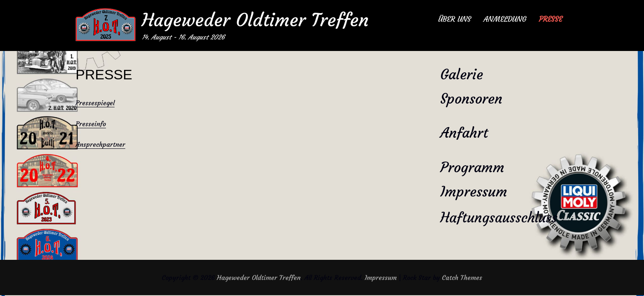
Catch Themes (462, 277)
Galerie (462, 74)
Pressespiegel (95, 103)
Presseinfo (91, 124)
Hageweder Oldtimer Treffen (255, 20)
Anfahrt (464, 133)
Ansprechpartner (100, 144)
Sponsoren (471, 99)
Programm (472, 167)
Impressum (474, 192)
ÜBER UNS (455, 19)
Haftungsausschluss (499, 218)
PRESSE (551, 19)
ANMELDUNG (505, 19)
